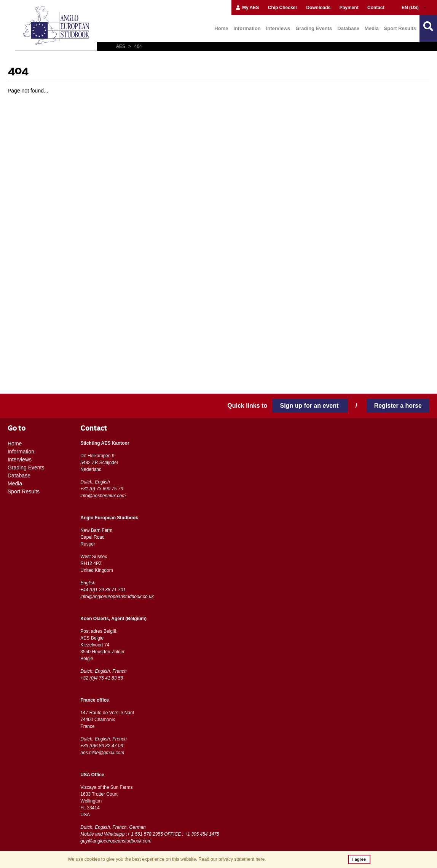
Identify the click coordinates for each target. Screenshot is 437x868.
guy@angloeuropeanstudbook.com (116, 841)
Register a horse (398, 406)
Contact (376, 8)
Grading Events (314, 28)
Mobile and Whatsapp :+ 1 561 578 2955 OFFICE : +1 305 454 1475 (150, 834)
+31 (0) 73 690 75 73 (102, 489)
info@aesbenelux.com (103, 496)
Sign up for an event (310, 406)
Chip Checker (283, 8)
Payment (349, 8)
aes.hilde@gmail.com (102, 753)
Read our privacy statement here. (232, 859)
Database (348, 28)
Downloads (318, 8)
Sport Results (400, 28)
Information (247, 28)
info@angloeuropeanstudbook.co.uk (117, 597)
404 (134, 46)
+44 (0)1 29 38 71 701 (103, 590)
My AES (247, 8)
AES (121, 46)
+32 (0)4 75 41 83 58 (102, 678)
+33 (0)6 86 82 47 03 (102, 746)
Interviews (278, 28)
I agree (359, 859)
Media (372, 28)
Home (221, 28)
